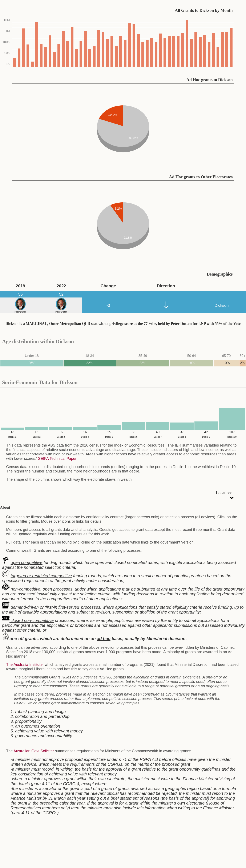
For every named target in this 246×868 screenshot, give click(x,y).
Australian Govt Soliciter (34, 751)
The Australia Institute (24, 665)
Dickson (222, 305)
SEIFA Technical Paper (57, 459)
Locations (224, 493)
